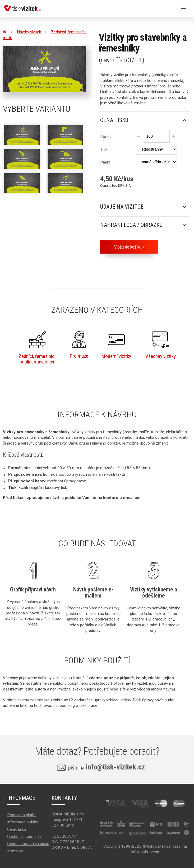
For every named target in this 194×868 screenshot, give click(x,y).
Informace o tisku (23, 822)
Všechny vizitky (161, 345)
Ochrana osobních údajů (28, 844)
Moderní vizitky (116, 345)
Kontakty (15, 851)
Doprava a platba (22, 815)
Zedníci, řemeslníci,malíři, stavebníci (38, 348)
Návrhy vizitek (29, 32)
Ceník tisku (17, 829)
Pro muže (79, 345)
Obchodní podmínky (24, 837)
